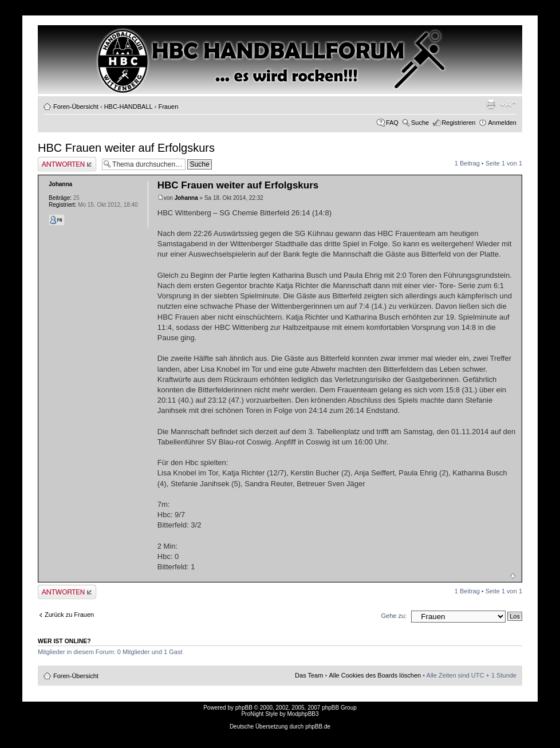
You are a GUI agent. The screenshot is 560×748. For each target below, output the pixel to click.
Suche (420, 123)
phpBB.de (318, 727)
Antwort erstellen (67, 164)
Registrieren (458, 123)
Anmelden (502, 123)
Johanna (186, 198)
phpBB (244, 708)
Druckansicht (491, 104)
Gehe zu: (394, 616)
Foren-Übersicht (76, 107)
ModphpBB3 (303, 714)
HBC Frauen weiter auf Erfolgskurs (126, 148)
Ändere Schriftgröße (508, 104)
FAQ (392, 123)
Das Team (309, 675)
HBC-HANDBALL (129, 107)
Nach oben (513, 576)
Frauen (168, 107)
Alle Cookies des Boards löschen (375, 675)
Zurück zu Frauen (69, 615)
